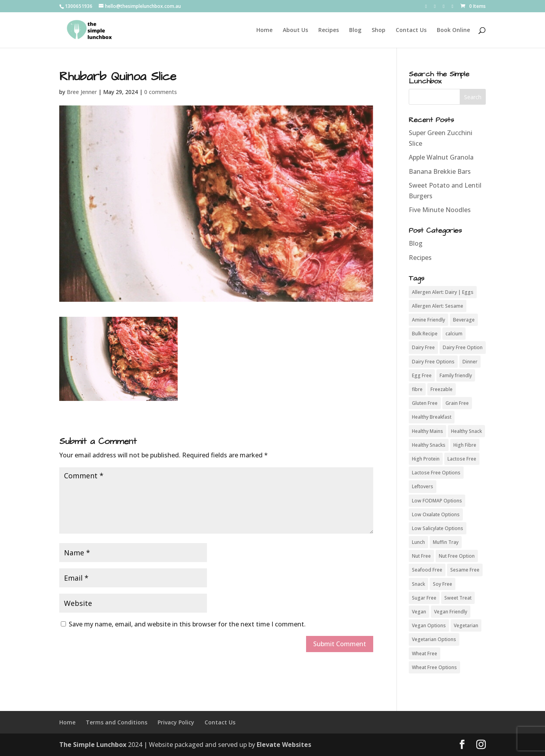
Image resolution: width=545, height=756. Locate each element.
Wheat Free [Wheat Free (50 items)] (425, 654)
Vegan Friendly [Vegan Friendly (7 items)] (451, 612)
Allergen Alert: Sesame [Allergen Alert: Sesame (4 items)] (438, 306)
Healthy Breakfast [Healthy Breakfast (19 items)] (432, 417)
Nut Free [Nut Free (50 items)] (421, 556)
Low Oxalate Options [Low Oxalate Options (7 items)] (436, 514)
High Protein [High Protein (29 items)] (426, 459)
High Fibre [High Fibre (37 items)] (465, 445)
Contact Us (411, 30)
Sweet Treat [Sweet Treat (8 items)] (458, 598)
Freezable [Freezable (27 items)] (442, 389)
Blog (355, 30)
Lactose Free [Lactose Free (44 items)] (462, 459)
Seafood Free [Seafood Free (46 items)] (427, 570)
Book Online (453, 30)
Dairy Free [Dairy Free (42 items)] (423, 347)
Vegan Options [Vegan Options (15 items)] (429, 625)
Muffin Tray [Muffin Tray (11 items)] (446, 542)
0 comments (161, 92)
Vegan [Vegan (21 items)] (419, 612)
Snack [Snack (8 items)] (418, 584)
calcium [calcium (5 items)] (454, 334)
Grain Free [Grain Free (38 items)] (457, 403)
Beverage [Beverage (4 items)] (464, 320)
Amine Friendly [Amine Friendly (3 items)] (428, 320)
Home (264, 30)
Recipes (329, 30)
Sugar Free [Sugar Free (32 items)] (424, 598)
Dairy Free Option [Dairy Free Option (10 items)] (463, 347)
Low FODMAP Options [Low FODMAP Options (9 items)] (437, 501)
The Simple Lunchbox (93, 745)
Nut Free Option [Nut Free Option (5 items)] (457, 556)
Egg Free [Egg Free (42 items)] (422, 375)
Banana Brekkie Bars (440, 171)
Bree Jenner (82, 92)
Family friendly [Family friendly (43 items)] (456, 375)
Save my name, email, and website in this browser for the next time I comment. (187, 624)
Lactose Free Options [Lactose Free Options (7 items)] (436, 473)
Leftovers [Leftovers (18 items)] (423, 486)
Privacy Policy (176, 722)
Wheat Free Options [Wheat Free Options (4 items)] (434, 667)
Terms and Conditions (117, 722)
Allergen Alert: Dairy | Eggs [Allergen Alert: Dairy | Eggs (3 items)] (443, 292)
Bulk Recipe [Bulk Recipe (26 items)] (425, 334)
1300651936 (79, 6)
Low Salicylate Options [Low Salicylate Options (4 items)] (438, 528)
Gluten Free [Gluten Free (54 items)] (425, 403)
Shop (379, 30)
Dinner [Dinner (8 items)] (470, 362)
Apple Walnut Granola (441, 157)
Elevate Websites (284, 745)
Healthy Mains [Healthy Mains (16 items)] (428, 431)
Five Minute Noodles (440, 210)
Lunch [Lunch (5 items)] (418, 542)
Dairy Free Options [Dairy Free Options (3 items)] (433, 362)
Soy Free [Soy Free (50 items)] (443, 584)
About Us (295, 30)
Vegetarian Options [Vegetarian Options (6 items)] (434, 639)
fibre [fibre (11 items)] (417, 389)
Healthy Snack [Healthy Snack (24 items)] (466, 431)
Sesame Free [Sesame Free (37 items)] (465, 570)
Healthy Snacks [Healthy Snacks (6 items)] (429, 445)
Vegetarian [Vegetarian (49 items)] (466, 625)
